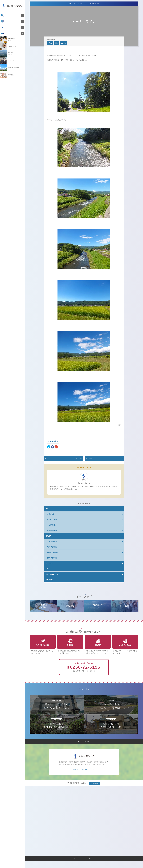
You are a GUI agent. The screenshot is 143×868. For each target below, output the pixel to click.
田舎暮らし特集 (52, 520)
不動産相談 (49, 580)
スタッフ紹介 (85, 777)
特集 (47, 509)
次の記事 (89, 459)
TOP (70, 4)
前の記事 (79, 459)
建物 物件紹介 (52, 547)
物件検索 (6, 15)
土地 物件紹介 (52, 541)
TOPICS (64, 43)
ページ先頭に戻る (84, 749)
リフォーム (49, 563)
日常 (57, 43)
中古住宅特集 (51, 525)
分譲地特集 (51, 514)
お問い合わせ (7, 36)
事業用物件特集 (52, 531)
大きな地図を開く (95, 791)
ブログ (5, 29)
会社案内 (6, 22)
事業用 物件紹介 (53, 552)
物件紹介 (48, 536)
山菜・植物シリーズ (52, 574)
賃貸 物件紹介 (52, 558)
